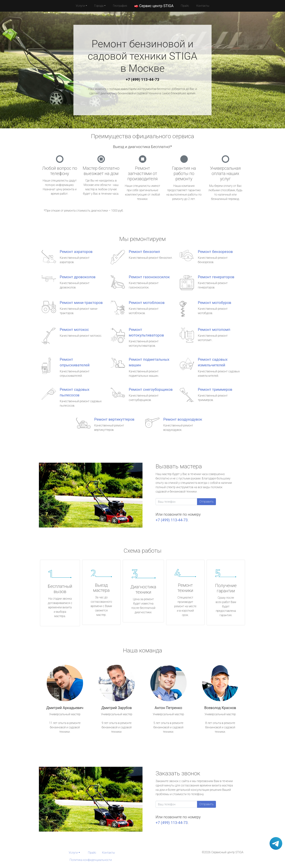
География (120, 6)
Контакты (203, 6)
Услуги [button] (80, 6)
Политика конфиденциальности (91, 860)
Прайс (185, 6)
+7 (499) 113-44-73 (142, 80)
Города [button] (99, 6)
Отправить (206, 502)
